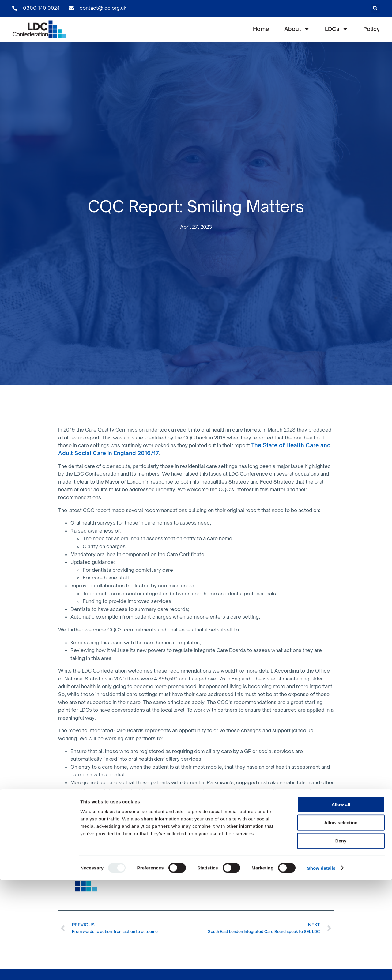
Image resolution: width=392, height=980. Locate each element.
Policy (371, 29)
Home (261, 29)
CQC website (166, 847)
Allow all (341, 904)
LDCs (336, 29)
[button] (375, 8)
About (297, 29)
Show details (321, 968)
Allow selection (341, 923)
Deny (341, 941)
